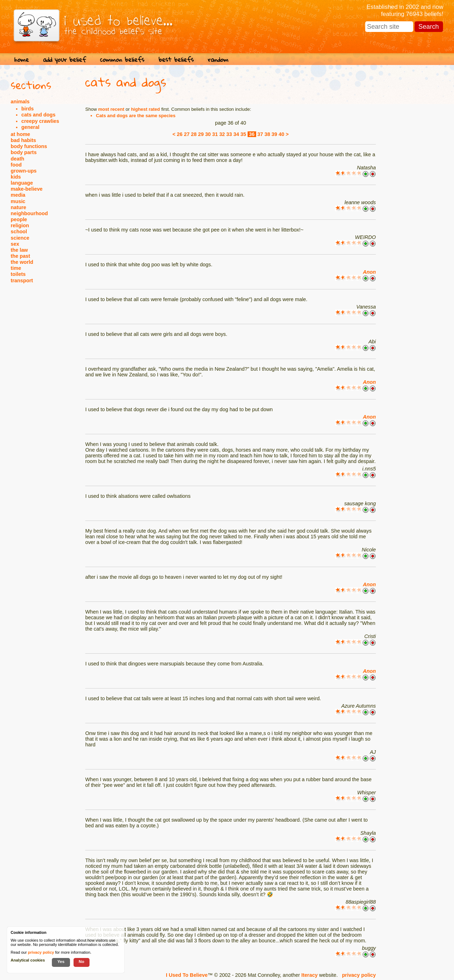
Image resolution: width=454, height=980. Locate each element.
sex (15, 244)
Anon (369, 272)
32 (222, 134)
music (18, 201)
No (82, 961)
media (18, 195)
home (21, 59)
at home (20, 134)
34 (236, 134)
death (17, 159)
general (30, 127)
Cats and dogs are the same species (136, 116)
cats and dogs (38, 115)
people (19, 219)
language (22, 183)
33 (229, 134)
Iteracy (309, 975)
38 (267, 134)
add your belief (64, 59)
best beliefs (176, 59)
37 (260, 134)
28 (194, 134)
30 (208, 134)
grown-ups (24, 171)
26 (180, 134)
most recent (111, 109)
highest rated (146, 109)
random (218, 59)
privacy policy (359, 975)
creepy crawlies (40, 121)
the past (20, 256)
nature (18, 207)
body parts (24, 152)
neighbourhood (29, 213)
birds (28, 109)
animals (20, 102)
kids (16, 177)
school (19, 232)
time (16, 268)
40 (281, 134)
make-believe (27, 189)
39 (274, 134)
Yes (61, 961)
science (20, 238)
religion (20, 225)
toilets (18, 274)
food (16, 165)
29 (201, 134)
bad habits (23, 140)
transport (22, 281)
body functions (29, 146)
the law (19, 250)
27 (187, 134)
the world (22, 262)
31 (215, 134)
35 (243, 134)
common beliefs (122, 59)
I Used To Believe (187, 975)
